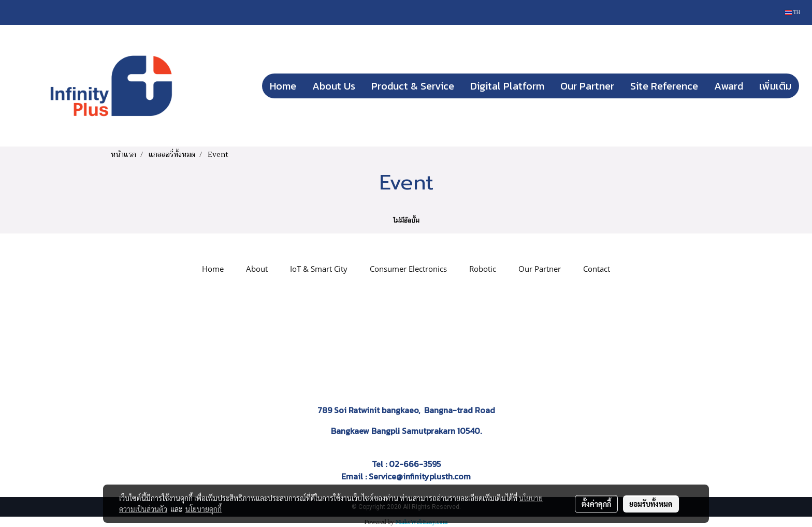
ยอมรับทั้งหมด (651, 504)
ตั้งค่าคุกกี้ (596, 504)
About (257, 269)
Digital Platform (507, 86)
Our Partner (587, 86)
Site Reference (664, 86)
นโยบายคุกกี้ (204, 509)
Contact (597, 269)
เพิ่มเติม (775, 86)
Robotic (483, 269)
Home (283, 86)
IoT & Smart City (319, 269)
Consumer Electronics (408, 269)
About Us (334, 86)
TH (793, 12)
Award (729, 86)
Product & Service (413, 86)
